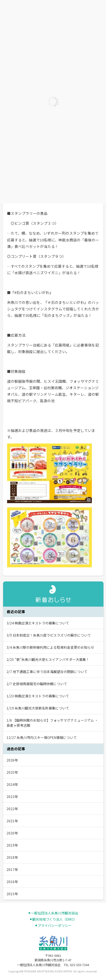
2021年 (12, 821)
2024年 (12, 784)
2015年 (12, 894)
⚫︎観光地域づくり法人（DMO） (53, 919)
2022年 (12, 809)
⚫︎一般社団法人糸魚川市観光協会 (53, 913)
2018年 (12, 857)
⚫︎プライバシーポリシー (53, 925)
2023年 (12, 796)
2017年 (12, 869)
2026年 (12, 760)
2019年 (12, 845)
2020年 (12, 833)
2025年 (12, 772)
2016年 (12, 881)
